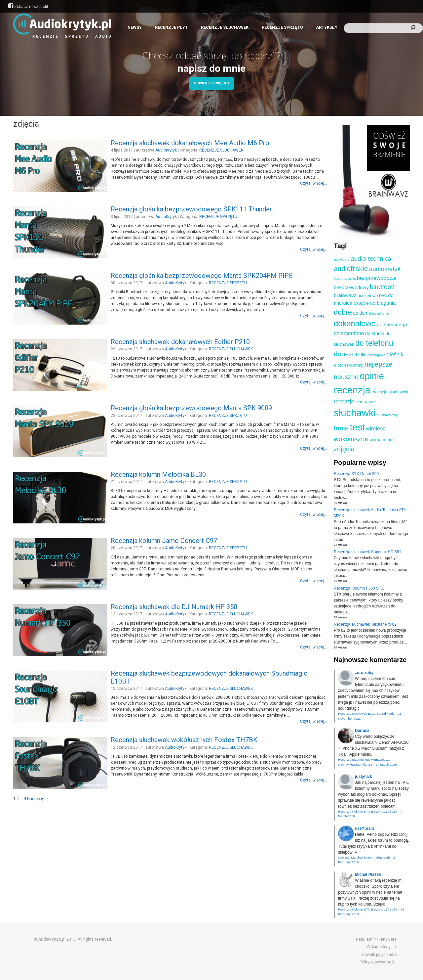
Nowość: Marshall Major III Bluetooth (364, 857)
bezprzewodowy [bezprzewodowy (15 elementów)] (351, 288)
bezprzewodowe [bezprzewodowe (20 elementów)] (377, 278)
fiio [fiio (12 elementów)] (364, 355)
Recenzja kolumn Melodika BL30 (158, 474)
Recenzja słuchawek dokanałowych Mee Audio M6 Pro (190, 143)
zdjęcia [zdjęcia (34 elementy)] (344, 449)
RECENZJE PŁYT (171, 27)
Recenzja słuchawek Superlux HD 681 (367, 552)
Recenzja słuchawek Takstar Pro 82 (365, 624)
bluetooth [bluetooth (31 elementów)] (383, 287)
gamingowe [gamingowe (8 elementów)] (377, 355)
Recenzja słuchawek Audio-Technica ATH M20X (370, 513)
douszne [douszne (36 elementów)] (347, 354)
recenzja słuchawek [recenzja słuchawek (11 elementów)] (390, 392)
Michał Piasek (368, 874)
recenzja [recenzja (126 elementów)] (352, 390)
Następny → (38, 799)
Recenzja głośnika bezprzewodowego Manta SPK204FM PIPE (202, 276)
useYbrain (365, 828)
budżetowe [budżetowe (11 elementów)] (368, 296)
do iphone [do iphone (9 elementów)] (380, 313)
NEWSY (135, 27)
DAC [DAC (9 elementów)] (383, 296)
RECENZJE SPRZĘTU (282, 27)
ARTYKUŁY (327, 27)
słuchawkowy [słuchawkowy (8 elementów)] (387, 415)
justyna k (364, 777)
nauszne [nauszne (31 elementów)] (346, 377)
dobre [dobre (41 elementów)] (343, 312)
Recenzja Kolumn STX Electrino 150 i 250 (368, 811)
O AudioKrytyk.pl (382, 947)
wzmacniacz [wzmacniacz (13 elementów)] (382, 440)
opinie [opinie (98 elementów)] (372, 376)
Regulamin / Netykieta (376, 939)
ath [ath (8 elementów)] (336, 259)
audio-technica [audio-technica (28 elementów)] (371, 259)
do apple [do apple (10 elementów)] (361, 303)
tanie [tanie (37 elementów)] (341, 428)
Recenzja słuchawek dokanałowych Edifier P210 (180, 342)
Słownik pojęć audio (379, 955)
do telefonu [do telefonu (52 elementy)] (374, 343)
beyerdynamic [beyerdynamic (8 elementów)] (345, 279)
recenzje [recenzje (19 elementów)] (344, 401)
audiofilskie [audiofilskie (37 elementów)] (351, 268)
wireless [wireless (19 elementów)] (376, 428)
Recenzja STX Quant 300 (356, 474)
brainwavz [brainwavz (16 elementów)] (345, 295)
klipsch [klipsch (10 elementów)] (340, 365)
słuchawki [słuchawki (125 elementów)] (355, 413)
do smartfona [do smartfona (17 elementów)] (349, 333)
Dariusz (362, 731)
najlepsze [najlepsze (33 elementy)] (379, 364)
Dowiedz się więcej (211, 83)
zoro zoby (364, 673)
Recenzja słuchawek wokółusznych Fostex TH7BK (184, 740)
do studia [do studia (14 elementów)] (375, 334)
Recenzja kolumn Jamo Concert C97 (164, 541)
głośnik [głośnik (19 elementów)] (395, 354)
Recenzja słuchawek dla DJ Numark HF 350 (174, 607)
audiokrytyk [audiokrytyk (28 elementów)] (385, 269)
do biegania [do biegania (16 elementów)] (383, 303)
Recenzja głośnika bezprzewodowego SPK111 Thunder (191, 209)
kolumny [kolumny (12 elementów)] (355, 365)
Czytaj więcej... (314, 183)
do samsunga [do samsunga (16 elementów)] (392, 324)
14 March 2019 (386, 764)
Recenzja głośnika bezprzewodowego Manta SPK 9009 (191, 408)
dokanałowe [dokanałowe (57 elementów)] (355, 323)
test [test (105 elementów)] (357, 427)
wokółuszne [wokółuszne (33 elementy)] (351, 439)
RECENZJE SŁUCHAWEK (225, 27)
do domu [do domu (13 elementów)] (362, 313)
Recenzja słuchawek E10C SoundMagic (366, 713)
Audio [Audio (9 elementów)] (345, 259)
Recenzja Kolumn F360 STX (359, 588)
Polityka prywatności (378, 962)
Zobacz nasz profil (28, 7)
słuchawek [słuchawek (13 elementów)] (366, 402)
